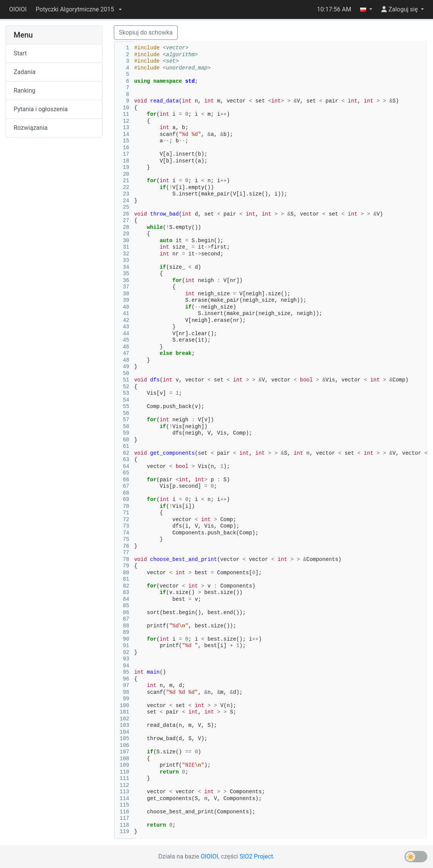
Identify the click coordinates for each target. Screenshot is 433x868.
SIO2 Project (256, 856)
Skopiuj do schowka (146, 32)
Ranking (24, 91)
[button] (79, 9)
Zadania (24, 72)
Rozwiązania (31, 128)
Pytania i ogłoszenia (41, 109)
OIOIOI (18, 9)
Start (20, 53)
